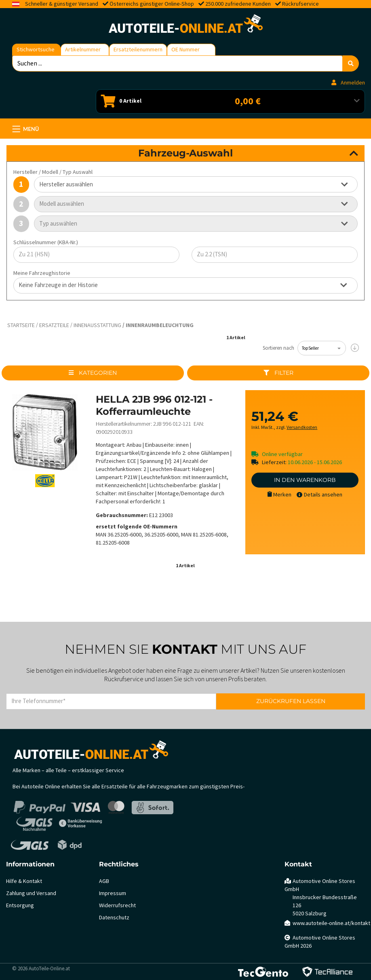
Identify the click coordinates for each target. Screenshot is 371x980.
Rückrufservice (300, 4)
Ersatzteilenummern (138, 50)
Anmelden (348, 83)
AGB (104, 881)
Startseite (21, 325)
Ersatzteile (54, 325)
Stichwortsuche (36, 50)
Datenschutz (114, 918)
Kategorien (93, 373)
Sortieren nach (278, 348)
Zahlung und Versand (31, 893)
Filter (278, 373)
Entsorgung (20, 905)
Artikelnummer (83, 50)
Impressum (113, 893)
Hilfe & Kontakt (24, 881)
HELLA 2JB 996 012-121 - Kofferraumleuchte (154, 405)
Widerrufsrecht (117, 905)
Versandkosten (302, 428)
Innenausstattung (97, 325)
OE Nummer (185, 50)
